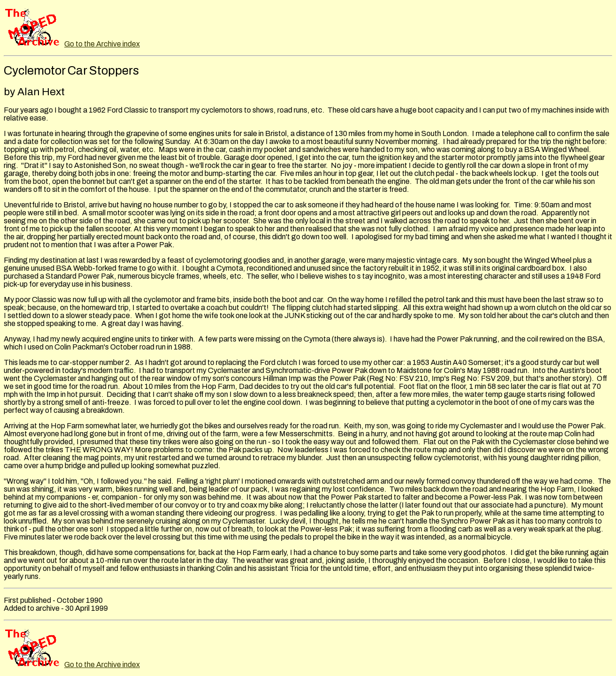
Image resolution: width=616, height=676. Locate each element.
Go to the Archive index (102, 44)
